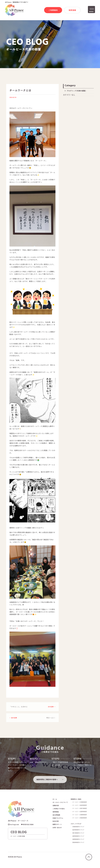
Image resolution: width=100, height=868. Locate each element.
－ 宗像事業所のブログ (79, 831)
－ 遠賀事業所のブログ (79, 840)
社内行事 (56, 825)
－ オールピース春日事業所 (80, 812)
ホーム (55, 803)
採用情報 (72, 10)
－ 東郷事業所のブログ (79, 844)
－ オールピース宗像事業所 (80, 806)
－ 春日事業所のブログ (79, 837)
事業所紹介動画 (28, 829)
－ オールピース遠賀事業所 (80, 815)
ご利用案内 (53, 10)
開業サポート (57, 828)
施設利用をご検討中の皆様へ (47, 782)
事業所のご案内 (78, 803)
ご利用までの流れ (59, 813)
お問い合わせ (57, 831)
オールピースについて (60, 806)
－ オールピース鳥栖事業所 (80, 822)
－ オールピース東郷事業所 (80, 819)
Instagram (14, 829)
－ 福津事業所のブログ (79, 834)
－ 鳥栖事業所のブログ (79, 847)
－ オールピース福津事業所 (80, 809)
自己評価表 (56, 819)
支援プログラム (58, 822)
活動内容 (56, 809)
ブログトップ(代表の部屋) (76, 91)
